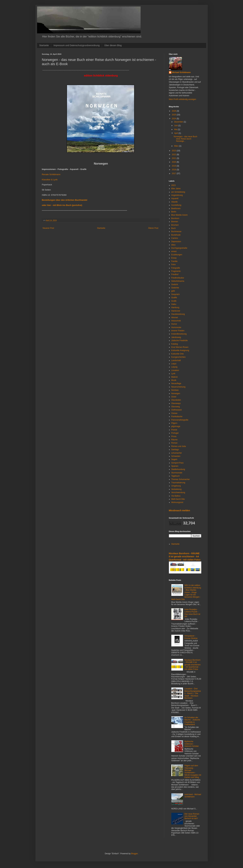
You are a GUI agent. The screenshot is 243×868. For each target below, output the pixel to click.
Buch (174, 228)
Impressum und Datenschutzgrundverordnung (77, 45)
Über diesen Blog (113, 45)
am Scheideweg (178, 192)
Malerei (174, 377)
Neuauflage (176, 383)
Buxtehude (176, 235)
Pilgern (174, 423)
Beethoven (176, 208)
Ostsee (174, 413)
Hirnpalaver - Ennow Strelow (191, 637)
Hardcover (176, 311)
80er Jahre (176, 189)
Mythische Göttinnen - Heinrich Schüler (192, 744)
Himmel (175, 318)
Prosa (174, 436)
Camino (175, 238)
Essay (174, 258)
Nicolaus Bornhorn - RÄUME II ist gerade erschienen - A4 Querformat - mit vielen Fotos (185, 557)
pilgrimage (176, 426)
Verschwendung (178, 492)
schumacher (177, 453)
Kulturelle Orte (178, 354)
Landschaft (176, 360)
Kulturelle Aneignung (180, 350)
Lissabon (175, 370)
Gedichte (175, 288)
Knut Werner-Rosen (180, 347)
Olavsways (176, 403)
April (176, 133)
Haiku (174, 304)
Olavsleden (176, 400)
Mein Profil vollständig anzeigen (183, 99)
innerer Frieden (178, 331)
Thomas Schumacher (181, 479)
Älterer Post (153, 228)
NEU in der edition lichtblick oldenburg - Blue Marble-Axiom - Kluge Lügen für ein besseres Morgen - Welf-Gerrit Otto (186, 592)
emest (174, 251)
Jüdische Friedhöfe (179, 341)
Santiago (175, 450)
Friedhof (175, 274)
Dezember (179, 122)
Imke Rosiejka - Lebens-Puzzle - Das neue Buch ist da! (192, 613)
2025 (174, 115)
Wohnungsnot (177, 502)
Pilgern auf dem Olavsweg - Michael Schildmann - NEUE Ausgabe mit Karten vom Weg (193, 771)
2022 (174, 155)
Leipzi (174, 364)
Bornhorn (175, 218)
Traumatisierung (178, 483)
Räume (174, 440)
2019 (174, 166)
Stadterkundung (178, 469)
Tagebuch (176, 476)
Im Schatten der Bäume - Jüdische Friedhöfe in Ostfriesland (192, 721)
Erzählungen (177, 255)
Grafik (174, 301)
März (177, 146)
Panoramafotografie (180, 420)
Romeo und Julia (179, 446)
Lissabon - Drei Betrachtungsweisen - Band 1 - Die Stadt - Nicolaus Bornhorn (193, 693)
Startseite (44, 45)
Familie (174, 261)
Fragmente (176, 271)
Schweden (176, 456)
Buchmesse (176, 231)
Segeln (174, 459)
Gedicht (175, 284)
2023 (174, 151)
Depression (176, 242)
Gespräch (176, 294)
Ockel (174, 397)
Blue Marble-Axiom (179, 215)
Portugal (175, 433)
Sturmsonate (177, 473)
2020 (174, 162)
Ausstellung (176, 205)
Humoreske (176, 327)
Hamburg (175, 307)
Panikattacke (177, 417)
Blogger (134, 854)
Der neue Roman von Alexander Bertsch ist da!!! (192, 816)
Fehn (174, 265)
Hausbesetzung (178, 314)
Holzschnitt (176, 321)
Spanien (175, 466)
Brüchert (175, 225)
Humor (174, 324)
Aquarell (175, 198)
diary (173, 245)
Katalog (175, 344)
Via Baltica (176, 496)
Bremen (175, 222)
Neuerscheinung (178, 387)
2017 (174, 174)
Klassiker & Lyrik (50, 180)
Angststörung (177, 195)
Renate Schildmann (51, 174)
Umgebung (176, 486)
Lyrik (173, 374)
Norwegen (176, 393)
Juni (176, 126)
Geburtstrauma (178, 281)
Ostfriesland (177, 410)
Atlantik (174, 202)
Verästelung (176, 489)
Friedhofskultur (178, 278)
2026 (174, 111)
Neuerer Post (48, 228)
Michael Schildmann (181, 72)
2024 (174, 119)
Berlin (174, 212)
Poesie (174, 430)
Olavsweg (176, 407)
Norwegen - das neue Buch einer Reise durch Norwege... (185, 139)
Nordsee (175, 390)
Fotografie (176, 268)
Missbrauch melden (179, 510)
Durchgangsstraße (179, 248)
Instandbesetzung (179, 334)
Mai (176, 129)
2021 (174, 158)
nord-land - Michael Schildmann (193, 796)
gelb (173, 291)
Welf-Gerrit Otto (178, 499)
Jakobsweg (176, 337)
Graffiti (174, 298)
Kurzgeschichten (179, 357)
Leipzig (174, 367)
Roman (174, 443)
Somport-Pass (177, 463)
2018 (174, 170)
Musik (174, 380)
